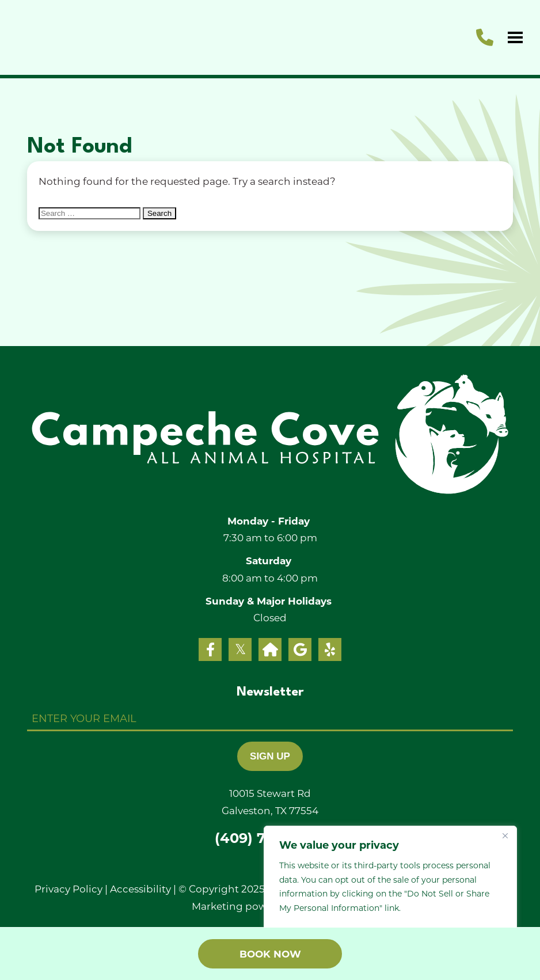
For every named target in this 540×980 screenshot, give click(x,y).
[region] (390, 891)
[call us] (485, 37)
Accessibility (140, 888)
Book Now (270, 954)
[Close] (505, 835)
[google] (300, 649)
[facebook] (210, 649)
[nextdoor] (270, 649)
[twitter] (240, 649)
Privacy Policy (69, 888)
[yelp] (330, 649)
